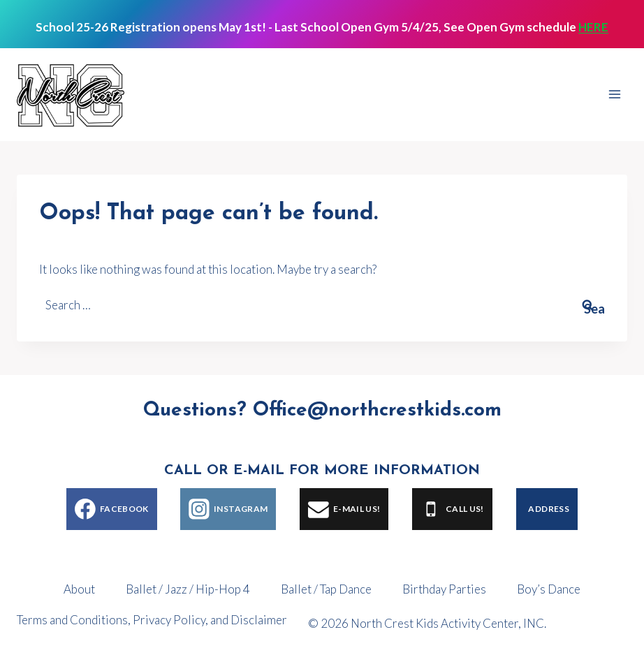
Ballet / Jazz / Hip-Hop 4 (188, 589)
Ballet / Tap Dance (326, 589)
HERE (593, 27)
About (79, 589)
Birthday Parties (444, 589)
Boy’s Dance (549, 589)
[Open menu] (614, 95)
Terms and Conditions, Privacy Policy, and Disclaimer (152, 620)
